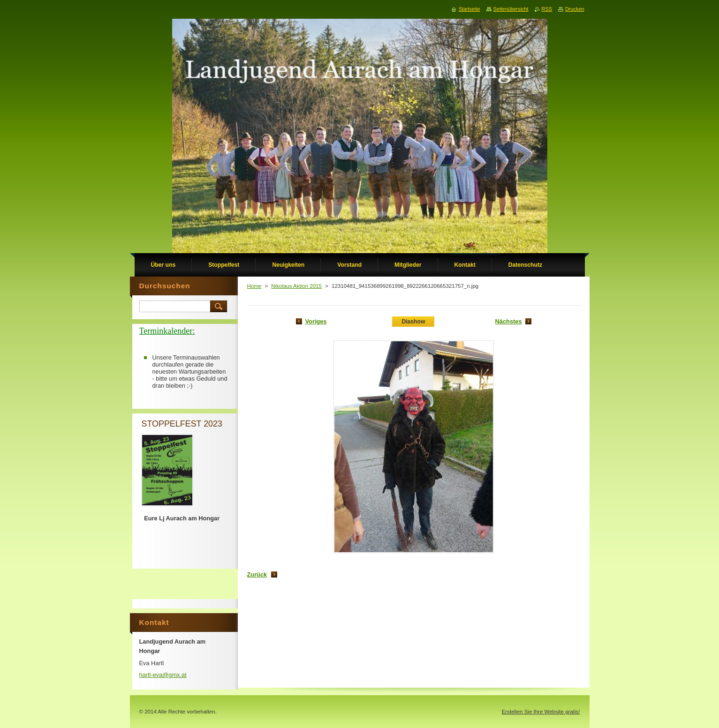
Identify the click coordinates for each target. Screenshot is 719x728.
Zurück (257, 574)
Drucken (575, 9)
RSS (547, 9)
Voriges (316, 321)
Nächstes (509, 321)
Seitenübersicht (511, 9)
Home (254, 286)
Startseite (469, 9)
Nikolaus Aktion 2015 (296, 286)
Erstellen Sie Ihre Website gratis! (541, 712)
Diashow (413, 322)
